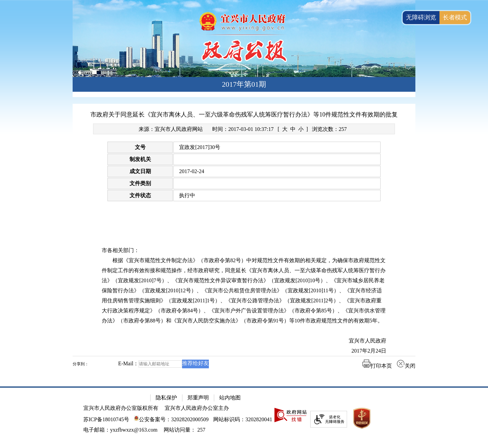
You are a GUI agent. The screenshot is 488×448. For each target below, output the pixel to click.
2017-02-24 (192, 171)
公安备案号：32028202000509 (171, 419)
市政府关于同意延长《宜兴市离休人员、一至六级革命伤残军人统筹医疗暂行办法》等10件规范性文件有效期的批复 (244, 115)
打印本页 (377, 366)
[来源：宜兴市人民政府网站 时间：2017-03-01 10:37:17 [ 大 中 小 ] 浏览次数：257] (244, 129)
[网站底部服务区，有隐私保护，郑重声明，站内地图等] (244, 417)
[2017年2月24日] (244, 351)
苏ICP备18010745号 (106, 419)
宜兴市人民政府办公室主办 (197, 408)
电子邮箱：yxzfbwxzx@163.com (120, 430)
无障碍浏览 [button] (421, 17)
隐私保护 (166, 398)
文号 (140, 147)
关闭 (406, 366)
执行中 (187, 195)
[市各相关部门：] (244, 250)
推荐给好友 (195, 363)
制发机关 (140, 159)
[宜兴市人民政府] (244, 341)
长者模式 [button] (455, 17)
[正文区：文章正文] (244, 241)
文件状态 (140, 195)
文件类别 (140, 183)
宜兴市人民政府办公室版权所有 (121, 408)
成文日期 (140, 171)
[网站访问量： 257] (184, 430)
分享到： (81, 364)
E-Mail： (128, 363)
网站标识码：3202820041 (243, 419)
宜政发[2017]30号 (200, 147)
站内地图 (230, 398)
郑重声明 (198, 398)
